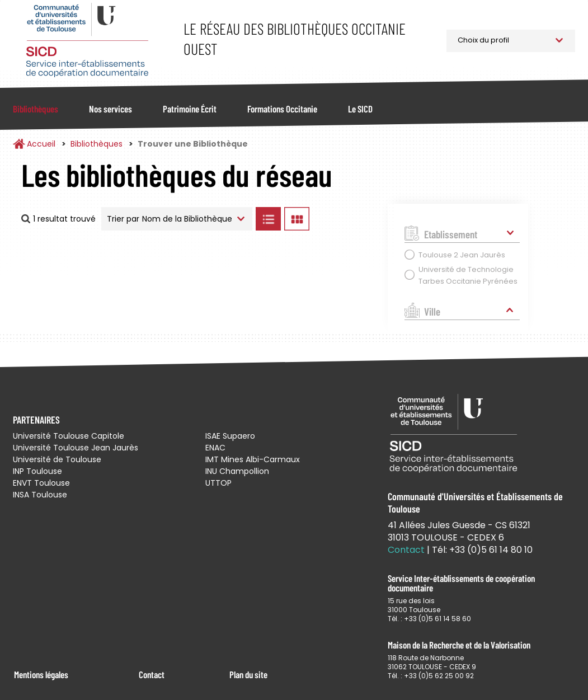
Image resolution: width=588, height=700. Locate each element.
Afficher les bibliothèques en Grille (297, 219)
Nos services (110, 109)
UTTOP (218, 483)
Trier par (123, 219)
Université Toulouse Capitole (69, 436)
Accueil (41, 144)
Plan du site (248, 674)
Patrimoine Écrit (190, 109)
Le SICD (360, 109)
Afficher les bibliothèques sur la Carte (346, 219)
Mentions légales (41, 674)
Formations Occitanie (282, 109)
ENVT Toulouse (41, 483)
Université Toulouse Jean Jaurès (76, 448)
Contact (152, 674)
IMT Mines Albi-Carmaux (253, 459)
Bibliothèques (36, 109)
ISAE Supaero (230, 436)
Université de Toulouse (57, 459)
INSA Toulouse (40, 495)
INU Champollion (237, 471)
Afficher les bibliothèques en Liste (268, 219)
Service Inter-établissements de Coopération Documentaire (87, 41)
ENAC (215, 448)
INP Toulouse (37, 471)
